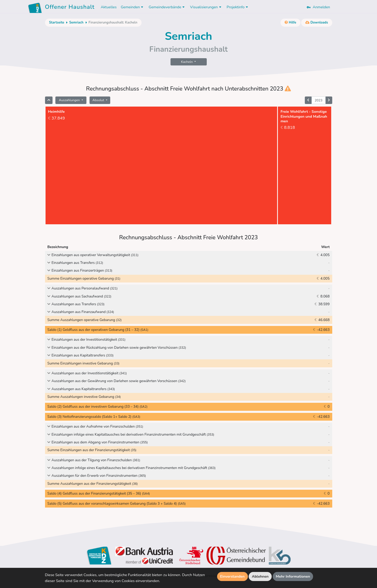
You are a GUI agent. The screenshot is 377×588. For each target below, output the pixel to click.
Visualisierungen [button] (206, 7)
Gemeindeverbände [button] (167, 7)
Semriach (76, 23)
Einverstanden (232, 576)
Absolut (99, 100)
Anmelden (318, 7)
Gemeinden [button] (133, 7)
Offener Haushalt (70, 8)
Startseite (57, 23)
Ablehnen (260, 576)
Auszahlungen (70, 100)
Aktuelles (109, 7)
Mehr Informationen (293, 576)
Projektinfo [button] (238, 7)
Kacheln (187, 62)
